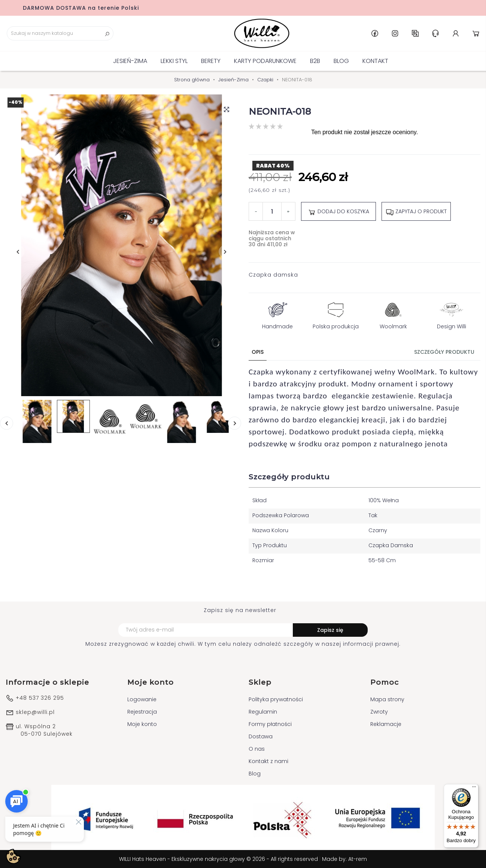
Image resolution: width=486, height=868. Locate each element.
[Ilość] (272, 211)
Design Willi (452, 314)
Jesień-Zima (130, 61)
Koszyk (476, 33)
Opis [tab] (258, 352)
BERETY (211, 61)
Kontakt (375, 61)
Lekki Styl (174, 61)
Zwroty (379, 712)
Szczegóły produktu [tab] (444, 352)
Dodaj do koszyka (338, 212)
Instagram (395, 33)
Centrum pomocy (435, 33)
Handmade (277, 314)
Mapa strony (387, 699)
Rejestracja (142, 712)
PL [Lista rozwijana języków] (415, 33)
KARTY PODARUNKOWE (265, 61)
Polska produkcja (336, 314)
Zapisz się (330, 630)
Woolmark (393, 314)
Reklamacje (386, 724)
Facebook (375, 33)
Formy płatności (270, 724)
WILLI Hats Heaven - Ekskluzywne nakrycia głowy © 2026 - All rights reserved (219, 859)
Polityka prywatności (276, 699)
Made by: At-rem (344, 859)
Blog (341, 61)
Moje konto (142, 724)
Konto (456, 33)
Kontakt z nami (268, 761)
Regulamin (263, 712)
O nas (257, 749)
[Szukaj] (60, 33)
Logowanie (142, 699)
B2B (315, 61)
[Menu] (474, 789)
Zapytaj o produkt (416, 212)
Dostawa (261, 736)
